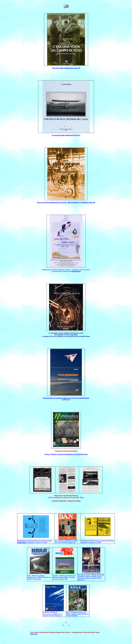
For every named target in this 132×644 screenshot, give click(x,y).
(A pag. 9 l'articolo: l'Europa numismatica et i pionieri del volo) (66, 454)
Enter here (34, 634)
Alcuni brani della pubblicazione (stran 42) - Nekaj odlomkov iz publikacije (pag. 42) (66, 203)
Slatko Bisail (22, 543)
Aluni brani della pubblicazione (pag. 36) (66, 68)
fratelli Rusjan (76, 271)
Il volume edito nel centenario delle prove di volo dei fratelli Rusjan (66, 398)
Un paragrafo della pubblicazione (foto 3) (66, 135)
